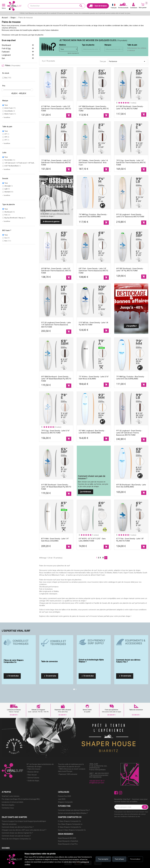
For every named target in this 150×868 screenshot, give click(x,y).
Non (8, 241)
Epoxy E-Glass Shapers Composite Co (72, 830)
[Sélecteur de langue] (114, 7)
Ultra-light (9, 186)
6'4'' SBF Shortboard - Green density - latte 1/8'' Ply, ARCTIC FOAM (130, 108)
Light (7, 189)
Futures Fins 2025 (65, 796)
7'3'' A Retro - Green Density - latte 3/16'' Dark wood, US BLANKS (94, 378)
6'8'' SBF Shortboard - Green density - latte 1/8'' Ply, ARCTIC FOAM (130, 270)
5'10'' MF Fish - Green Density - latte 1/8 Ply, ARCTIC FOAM (93, 324)
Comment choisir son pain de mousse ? (16, 836)
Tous (6, 105)
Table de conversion (9, 824)
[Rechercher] (57, 6)
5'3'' (7, 134)
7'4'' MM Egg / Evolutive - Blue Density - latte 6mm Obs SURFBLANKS (93, 216)
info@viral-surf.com (97, 783)
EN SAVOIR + (14, 715)
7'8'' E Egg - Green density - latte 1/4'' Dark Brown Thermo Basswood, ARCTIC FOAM (131, 163)
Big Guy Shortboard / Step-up (15, 218)
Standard (9, 192)
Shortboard (6, 45)
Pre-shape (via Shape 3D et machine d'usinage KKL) (21, 799)
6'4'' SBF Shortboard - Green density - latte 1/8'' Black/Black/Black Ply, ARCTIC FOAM (56, 487)
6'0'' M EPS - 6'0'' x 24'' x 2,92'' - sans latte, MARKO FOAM (92, 540)
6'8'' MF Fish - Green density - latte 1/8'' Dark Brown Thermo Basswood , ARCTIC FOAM (56, 271)
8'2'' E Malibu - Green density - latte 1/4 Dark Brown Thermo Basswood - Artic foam (93, 163)
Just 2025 (62, 799)
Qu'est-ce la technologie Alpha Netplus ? (73, 813)
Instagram (120, 793)
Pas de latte (10, 160)
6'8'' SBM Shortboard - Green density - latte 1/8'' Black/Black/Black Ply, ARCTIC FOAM (56, 379)
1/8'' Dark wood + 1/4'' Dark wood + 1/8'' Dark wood (22, 163)
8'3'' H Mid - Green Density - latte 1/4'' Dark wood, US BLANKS (55, 540)
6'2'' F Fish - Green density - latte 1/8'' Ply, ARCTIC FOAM (130, 540)
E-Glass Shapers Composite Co (69, 821)
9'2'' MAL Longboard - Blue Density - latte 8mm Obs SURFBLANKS (92, 432)
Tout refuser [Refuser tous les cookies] (119, 859)
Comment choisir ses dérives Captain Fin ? (17, 833)
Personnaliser (135, 859)
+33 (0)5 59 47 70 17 (97, 781)
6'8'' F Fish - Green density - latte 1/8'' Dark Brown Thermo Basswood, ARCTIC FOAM (93, 271)
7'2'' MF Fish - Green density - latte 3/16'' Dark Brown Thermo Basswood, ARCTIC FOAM (56, 163)
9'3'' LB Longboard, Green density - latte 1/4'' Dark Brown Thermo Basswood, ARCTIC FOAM (56, 325)
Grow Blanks (10, 111)
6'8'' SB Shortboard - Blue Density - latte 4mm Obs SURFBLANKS (131, 486)
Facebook (116, 793)
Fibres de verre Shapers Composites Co (16, 839)
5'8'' (7, 137)
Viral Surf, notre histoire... (11, 796)
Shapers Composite (65, 802)
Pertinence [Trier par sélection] (127, 61)
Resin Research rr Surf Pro (68, 844)
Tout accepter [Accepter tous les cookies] (103, 859)
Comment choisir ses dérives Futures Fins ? (74, 810)
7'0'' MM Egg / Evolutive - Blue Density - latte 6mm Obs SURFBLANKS (131, 378)
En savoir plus (12, 676)
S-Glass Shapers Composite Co (69, 827)
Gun (3, 58)
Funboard (6, 52)
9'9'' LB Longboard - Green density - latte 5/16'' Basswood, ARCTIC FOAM (130, 216)
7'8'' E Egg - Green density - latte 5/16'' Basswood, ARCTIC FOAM (55, 432)
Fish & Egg (6, 48)
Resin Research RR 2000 (67, 838)
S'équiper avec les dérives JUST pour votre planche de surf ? (24, 830)
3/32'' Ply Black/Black (13, 166)
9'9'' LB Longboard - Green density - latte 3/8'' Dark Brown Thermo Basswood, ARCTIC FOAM (129, 433)
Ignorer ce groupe (72, 53)
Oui (8, 78)
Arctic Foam (10, 108)
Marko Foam (10, 114)
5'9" (7, 140)
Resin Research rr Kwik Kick (68, 841)
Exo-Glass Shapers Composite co (70, 824)
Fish (7, 215)
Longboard (6, 55)
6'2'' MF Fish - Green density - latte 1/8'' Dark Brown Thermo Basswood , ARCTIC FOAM (56, 109)
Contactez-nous (8, 808)
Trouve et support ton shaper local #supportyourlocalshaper (24, 821)
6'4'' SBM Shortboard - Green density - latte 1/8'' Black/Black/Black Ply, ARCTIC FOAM (94, 109)
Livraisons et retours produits (12, 802)
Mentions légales (8, 805)
